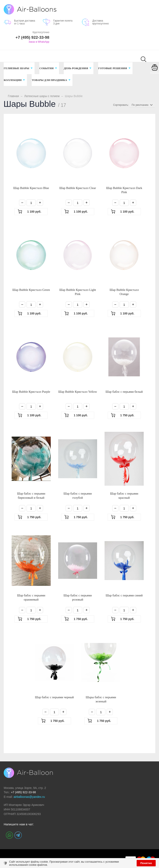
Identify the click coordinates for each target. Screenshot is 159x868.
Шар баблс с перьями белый (124, 392)
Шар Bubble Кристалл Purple (31, 392)
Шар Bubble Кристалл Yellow (78, 392)
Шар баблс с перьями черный (54, 697)
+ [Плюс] (40, 203)
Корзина (155, 73)
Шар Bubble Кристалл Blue (31, 188)
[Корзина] (155, 70)
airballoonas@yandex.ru (29, 797)
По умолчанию (140, 105)
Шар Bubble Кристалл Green (31, 290)
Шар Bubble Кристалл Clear (78, 188)
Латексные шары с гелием (42, 96)
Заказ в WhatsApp (39, 42)
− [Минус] (22, 203)
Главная (13, 96)
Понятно (146, 863)
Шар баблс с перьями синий (124, 595)
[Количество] (31, 203)
